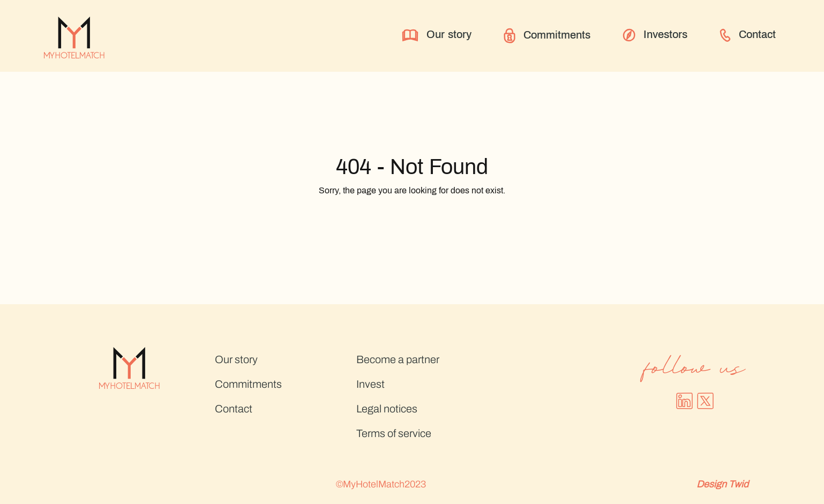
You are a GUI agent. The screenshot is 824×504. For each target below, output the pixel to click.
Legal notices (387, 409)
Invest (370, 384)
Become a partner (398, 359)
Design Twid (722, 484)
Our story (437, 35)
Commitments (547, 36)
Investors (655, 35)
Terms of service (394, 433)
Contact (748, 35)
